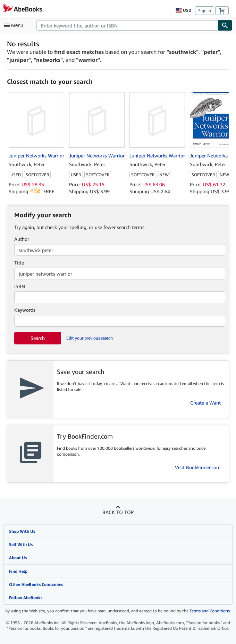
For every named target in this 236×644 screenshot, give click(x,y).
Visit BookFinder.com (198, 467)
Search (38, 338)
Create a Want (205, 403)
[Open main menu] (15, 25)
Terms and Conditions (210, 611)
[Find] (225, 25)
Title (19, 263)
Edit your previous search (90, 338)
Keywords (25, 310)
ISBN (20, 286)
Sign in (205, 11)
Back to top (118, 512)
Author (22, 239)
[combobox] (127, 25)
